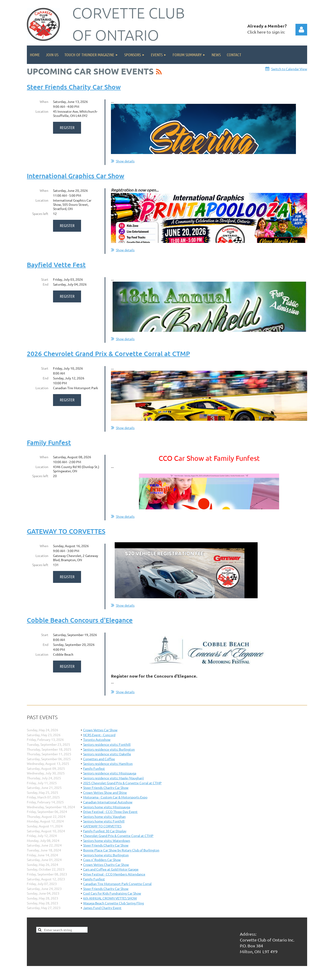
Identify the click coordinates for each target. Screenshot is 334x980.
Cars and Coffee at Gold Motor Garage (111, 869)
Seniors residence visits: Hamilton (108, 763)
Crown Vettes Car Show (100, 730)
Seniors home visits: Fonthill (104, 821)
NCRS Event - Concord (99, 735)
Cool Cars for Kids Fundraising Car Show (112, 893)
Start (45, 279)
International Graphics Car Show (76, 176)
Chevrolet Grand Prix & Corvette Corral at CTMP (118, 836)
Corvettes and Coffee (99, 759)
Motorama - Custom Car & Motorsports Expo (115, 797)
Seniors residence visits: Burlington (109, 749)
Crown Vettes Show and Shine (105, 792)
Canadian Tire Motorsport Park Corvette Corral (117, 884)
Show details (125, 161)
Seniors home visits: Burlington (106, 855)
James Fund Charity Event (102, 908)
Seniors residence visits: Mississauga (110, 773)
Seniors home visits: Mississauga (107, 807)
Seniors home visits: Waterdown (107, 840)
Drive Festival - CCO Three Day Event (110, 812)
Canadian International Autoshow (108, 802)
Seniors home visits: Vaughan (104, 816)
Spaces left (40, 213)
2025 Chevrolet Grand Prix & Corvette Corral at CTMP (122, 783)
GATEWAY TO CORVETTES (66, 531)
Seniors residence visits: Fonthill (107, 744)
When (44, 101)
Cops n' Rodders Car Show (102, 860)
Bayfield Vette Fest (56, 265)
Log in (301, 30)
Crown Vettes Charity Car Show (106, 864)
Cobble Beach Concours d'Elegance (80, 620)
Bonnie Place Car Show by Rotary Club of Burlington (121, 850)
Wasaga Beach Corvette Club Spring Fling (114, 903)
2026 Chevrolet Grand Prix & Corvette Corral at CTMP (108, 353)
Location (42, 111)
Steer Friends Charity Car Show (74, 87)
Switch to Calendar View (289, 69)
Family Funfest (49, 442)
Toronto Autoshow (97, 739)
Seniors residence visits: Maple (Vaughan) (114, 778)
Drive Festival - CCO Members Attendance (114, 874)
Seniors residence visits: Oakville (107, 754)
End (46, 284)
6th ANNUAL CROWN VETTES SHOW (110, 898)
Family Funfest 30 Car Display (105, 831)
